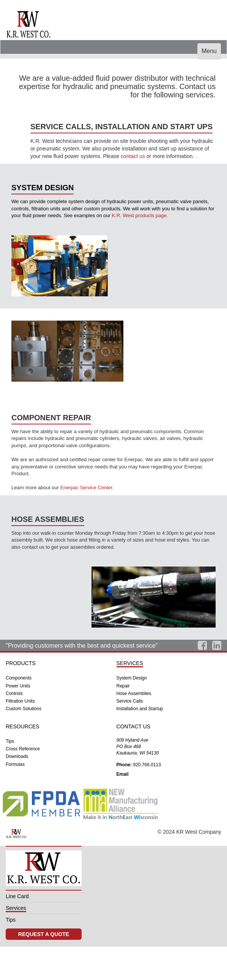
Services (16, 915)
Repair (123, 686)
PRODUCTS (21, 663)
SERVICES (130, 663)
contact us (133, 156)
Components (19, 678)
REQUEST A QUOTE (44, 944)
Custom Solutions (24, 709)
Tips (10, 741)
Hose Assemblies (134, 694)
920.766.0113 (139, 765)
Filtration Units (20, 701)
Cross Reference (23, 749)
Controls (14, 694)
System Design (132, 678)
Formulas (15, 764)
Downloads (17, 756)
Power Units (18, 686)
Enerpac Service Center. (87, 488)
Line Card (17, 902)
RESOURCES (23, 726)
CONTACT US (134, 726)
